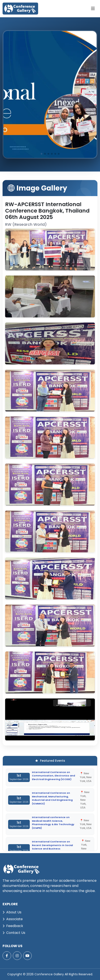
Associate (13, 919)
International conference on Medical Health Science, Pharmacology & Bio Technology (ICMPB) (53, 823)
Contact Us (14, 933)
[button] (92, 94)
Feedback (13, 926)
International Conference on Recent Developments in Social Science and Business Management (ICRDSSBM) (52, 847)
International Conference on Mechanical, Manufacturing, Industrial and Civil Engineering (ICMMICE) (52, 798)
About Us (12, 912)
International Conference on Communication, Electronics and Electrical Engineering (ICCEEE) (53, 776)
